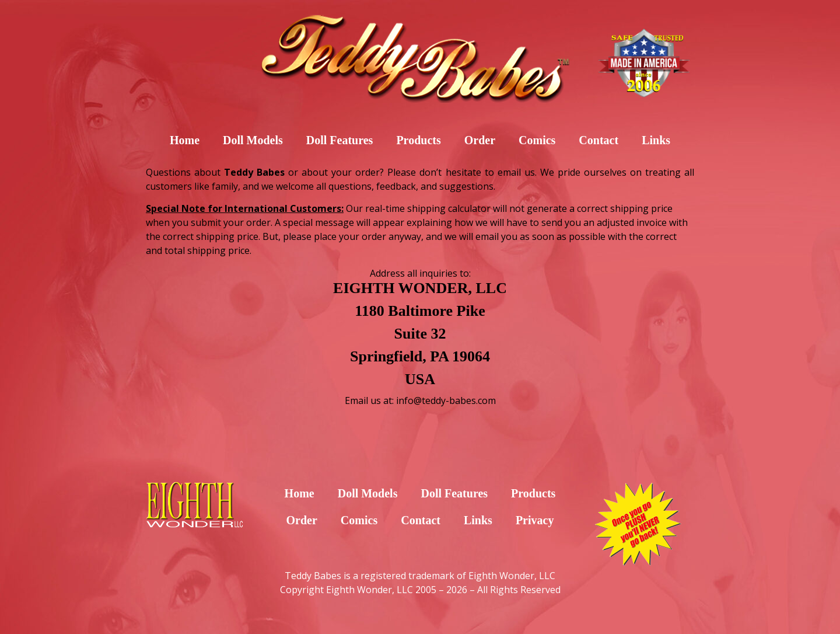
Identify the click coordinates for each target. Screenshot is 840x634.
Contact (598, 140)
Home (185, 140)
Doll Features (340, 140)
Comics (537, 140)
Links (656, 140)
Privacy (535, 520)
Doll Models (253, 140)
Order (480, 140)
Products (418, 140)
